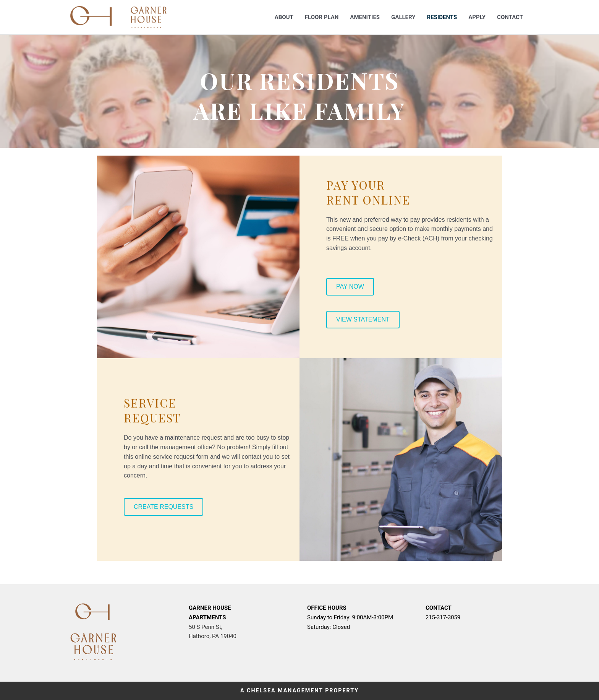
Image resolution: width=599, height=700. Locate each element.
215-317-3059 (443, 617)
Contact (510, 17)
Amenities (365, 17)
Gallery (403, 17)
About (284, 17)
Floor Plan (322, 17)
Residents (442, 17)
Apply (477, 17)
